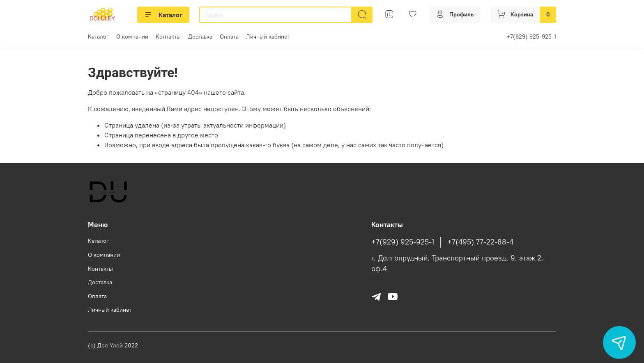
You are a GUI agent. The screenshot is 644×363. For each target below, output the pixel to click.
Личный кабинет (268, 37)
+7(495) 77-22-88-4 (480, 242)
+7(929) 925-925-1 (531, 37)
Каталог (163, 15)
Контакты (168, 37)
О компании (132, 37)
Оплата (229, 37)
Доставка (200, 37)
